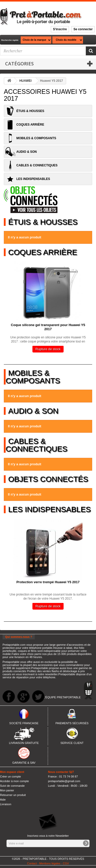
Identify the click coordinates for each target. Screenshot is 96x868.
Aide (3, 800)
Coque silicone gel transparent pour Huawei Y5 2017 (48, 327)
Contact (32, 863)
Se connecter (83, 29)
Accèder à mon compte (14, 781)
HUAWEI (26, 81)
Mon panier (7, 790)
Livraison (6, 804)
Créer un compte (10, 776)
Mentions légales (50, 863)
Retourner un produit (13, 795)
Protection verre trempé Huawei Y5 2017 (48, 582)
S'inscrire (60, 29)
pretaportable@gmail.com (64, 781)
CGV (66, 863)
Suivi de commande (12, 786)
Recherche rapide (10, 40)
